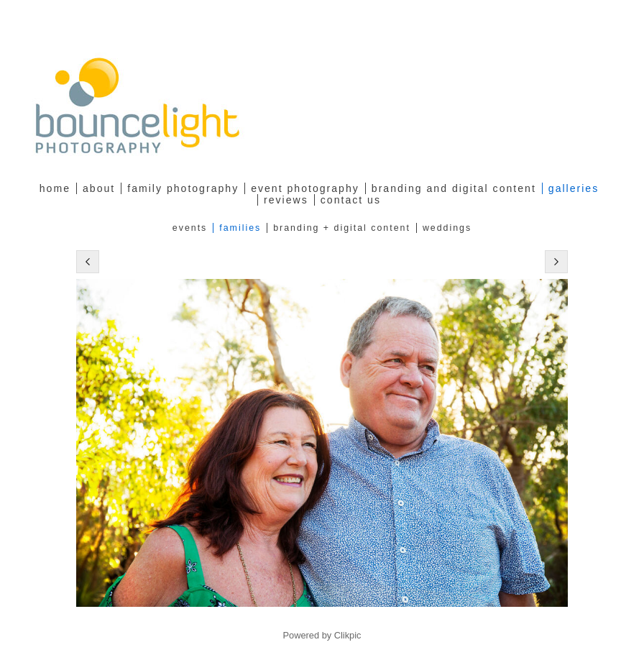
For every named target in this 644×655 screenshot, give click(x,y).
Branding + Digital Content (342, 228)
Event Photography (305, 188)
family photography (183, 188)
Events (190, 228)
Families (240, 228)
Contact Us (351, 200)
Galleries (574, 188)
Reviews (286, 200)
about (99, 188)
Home (55, 188)
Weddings (447, 228)
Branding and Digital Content (454, 188)
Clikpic (348, 635)
